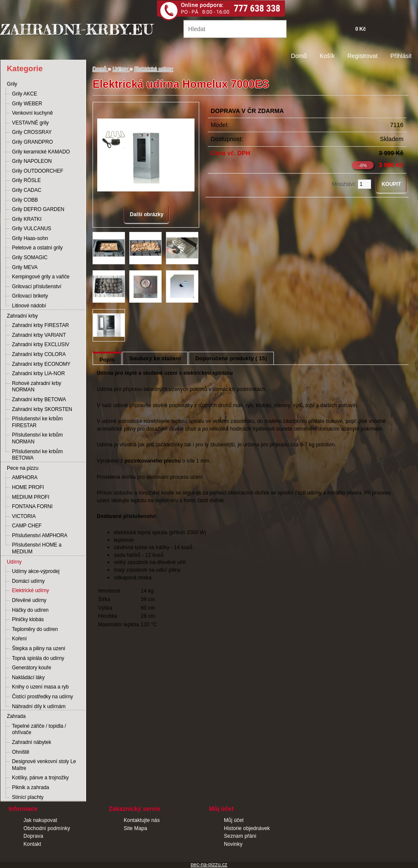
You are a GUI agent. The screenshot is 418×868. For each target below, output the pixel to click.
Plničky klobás (28, 619)
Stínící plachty (28, 797)
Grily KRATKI (27, 219)
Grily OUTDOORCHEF (38, 171)
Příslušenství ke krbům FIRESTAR (37, 422)
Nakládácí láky (28, 677)
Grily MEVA (25, 267)
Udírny (14, 562)
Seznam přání (240, 836)
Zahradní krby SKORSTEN (42, 409)
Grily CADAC (27, 190)
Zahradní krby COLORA (39, 354)
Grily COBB (25, 200)
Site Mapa (135, 828)
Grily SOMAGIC (30, 258)
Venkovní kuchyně (32, 113)
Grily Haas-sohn (30, 238)
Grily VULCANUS (32, 229)
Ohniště (21, 752)
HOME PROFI (28, 487)
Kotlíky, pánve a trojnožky (40, 778)
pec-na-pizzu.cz (209, 865)
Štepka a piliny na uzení (39, 648)
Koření (19, 639)
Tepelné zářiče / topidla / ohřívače (39, 729)
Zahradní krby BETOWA (39, 399)
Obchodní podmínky (47, 828)
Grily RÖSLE (26, 180)
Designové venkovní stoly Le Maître (44, 765)
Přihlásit (401, 56)
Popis (107, 360)
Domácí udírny (28, 581)
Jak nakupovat (40, 820)
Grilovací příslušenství (37, 286)
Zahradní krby (22, 316)
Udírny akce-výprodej (36, 571)
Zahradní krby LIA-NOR (38, 373)
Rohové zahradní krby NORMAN (36, 387)
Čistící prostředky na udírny (42, 697)
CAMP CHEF (27, 526)
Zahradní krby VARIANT (39, 335)
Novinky (233, 844)
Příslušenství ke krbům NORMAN (37, 438)
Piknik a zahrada (30, 787)
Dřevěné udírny (29, 600)
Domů (299, 56)
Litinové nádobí (29, 306)
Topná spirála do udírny (38, 658)
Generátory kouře (32, 668)
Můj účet (234, 820)
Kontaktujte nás (142, 820)
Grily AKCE (25, 94)
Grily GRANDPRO (32, 142)
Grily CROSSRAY (32, 132)
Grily (12, 84)
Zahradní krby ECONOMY (41, 364)
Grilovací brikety (30, 296)
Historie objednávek (247, 828)
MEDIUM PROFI (30, 497)
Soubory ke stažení (155, 358)
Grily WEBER (27, 104)
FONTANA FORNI (32, 506)
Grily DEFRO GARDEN (38, 209)
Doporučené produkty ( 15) (231, 358)
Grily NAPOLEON (32, 161)
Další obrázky (147, 214)
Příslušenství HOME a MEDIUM (37, 548)
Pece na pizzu (23, 468)
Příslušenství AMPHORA (40, 535)
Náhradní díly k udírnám (39, 706)
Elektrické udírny (30, 590)
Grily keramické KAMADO (41, 152)
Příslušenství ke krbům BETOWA (37, 455)
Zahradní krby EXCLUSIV (41, 344)
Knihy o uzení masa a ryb (40, 687)
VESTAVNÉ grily (30, 123)
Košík (327, 56)
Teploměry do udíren (35, 629)
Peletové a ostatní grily (37, 248)
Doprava (33, 836)
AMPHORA (25, 477)
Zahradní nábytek (32, 742)
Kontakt (32, 844)
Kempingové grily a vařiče (41, 277)
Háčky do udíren (30, 610)
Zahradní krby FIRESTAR (41, 325)
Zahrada (16, 716)
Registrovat (362, 56)
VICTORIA (24, 516)
